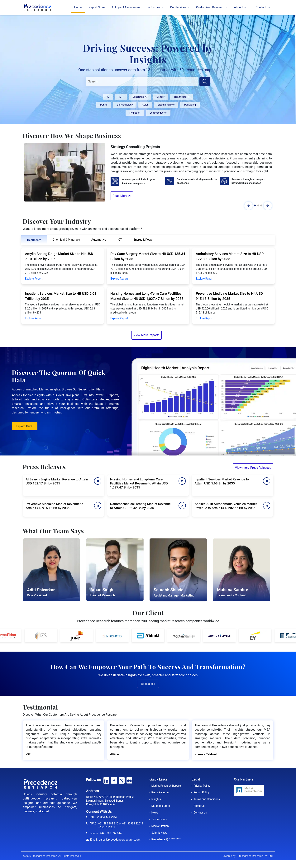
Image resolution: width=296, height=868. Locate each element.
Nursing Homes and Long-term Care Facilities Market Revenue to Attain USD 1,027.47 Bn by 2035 (139, 483)
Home (78, 7)
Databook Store (161, 806)
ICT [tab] (120, 240)
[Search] (142, 82)
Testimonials (159, 819)
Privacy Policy (202, 786)
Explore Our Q (25, 426)
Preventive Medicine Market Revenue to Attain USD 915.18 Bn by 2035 (55, 506)
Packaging (190, 105)
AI (108, 97)
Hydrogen (135, 113)
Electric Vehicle (166, 105)
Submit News (159, 833)
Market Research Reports (167, 786)
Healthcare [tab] (34, 240)
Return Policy (202, 792)
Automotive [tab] (99, 240)
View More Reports (147, 335)
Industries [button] (154, 7)
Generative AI (140, 97)
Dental (104, 105)
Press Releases (161, 792)
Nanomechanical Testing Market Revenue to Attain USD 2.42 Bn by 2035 (140, 506)
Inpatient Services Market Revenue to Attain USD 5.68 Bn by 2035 (222, 481)
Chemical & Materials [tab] (66, 240)
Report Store (97, 7)
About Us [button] (240, 7)
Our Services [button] (179, 7)
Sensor (161, 97)
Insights (156, 799)
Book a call (148, 684)
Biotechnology (125, 105)
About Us (199, 806)
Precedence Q (166, 839)
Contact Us (263, 7)
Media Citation (160, 826)
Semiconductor (158, 113)
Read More (122, 196)
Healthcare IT (181, 97)
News (155, 813)
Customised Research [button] (211, 7)
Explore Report (34, 279)
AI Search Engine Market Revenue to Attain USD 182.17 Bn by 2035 (57, 481)
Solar (145, 105)
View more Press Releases (253, 468)
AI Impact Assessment (126, 7)
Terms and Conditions (207, 799)
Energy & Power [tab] (143, 240)
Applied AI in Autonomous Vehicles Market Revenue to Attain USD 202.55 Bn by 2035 (226, 506)
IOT (121, 97)
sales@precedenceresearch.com (120, 840)
